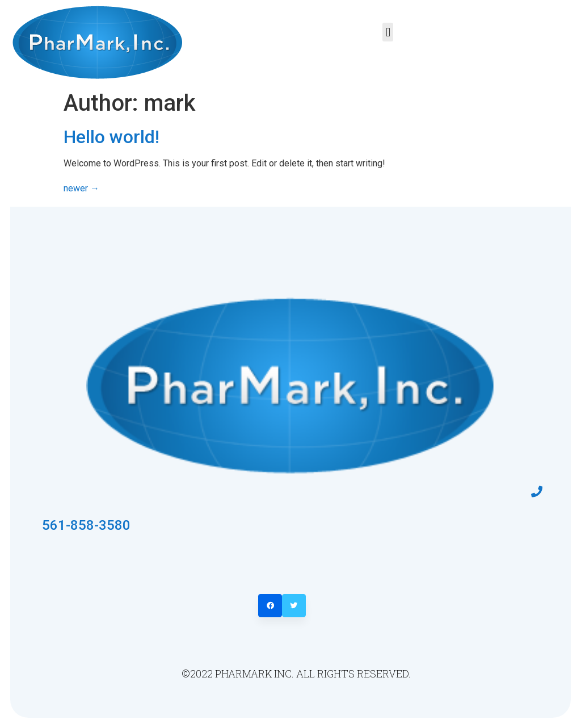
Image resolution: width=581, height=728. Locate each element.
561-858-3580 (86, 525)
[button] (388, 32)
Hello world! (111, 137)
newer (81, 188)
